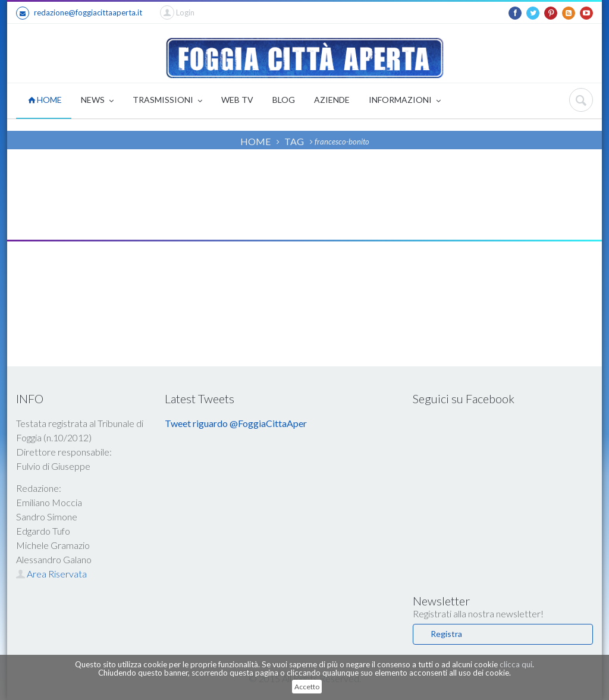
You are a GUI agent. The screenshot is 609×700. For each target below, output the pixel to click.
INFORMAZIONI (405, 101)
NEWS (97, 101)
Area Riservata (51, 574)
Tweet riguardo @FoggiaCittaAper (236, 423)
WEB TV (237, 100)
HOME (45, 100)
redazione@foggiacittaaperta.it (79, 13)
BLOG (284, 100)
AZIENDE (332, 100)
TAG (294, 141)
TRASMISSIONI (167, 101)
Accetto (307, 687)
